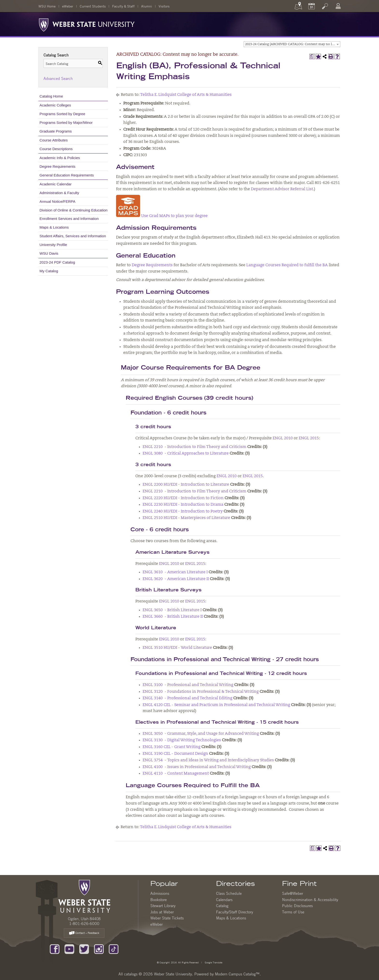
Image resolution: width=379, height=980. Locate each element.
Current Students (93, 6)
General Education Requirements (67, 175)
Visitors (164, 6)
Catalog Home (51, 96)
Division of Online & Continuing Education (74, 210)
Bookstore (159, 900)
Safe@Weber (293, 893)
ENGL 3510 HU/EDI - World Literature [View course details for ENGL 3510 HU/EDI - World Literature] (177, 648)
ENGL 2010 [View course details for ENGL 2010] (283, 438)
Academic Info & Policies (60, 158)
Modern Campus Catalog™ (237, 974)
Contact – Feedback (84, 933)
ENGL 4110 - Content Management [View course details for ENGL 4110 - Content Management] (176, 774)
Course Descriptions (56, 149)
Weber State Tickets (167, 918)
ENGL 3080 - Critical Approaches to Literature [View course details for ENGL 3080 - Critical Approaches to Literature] (186, 454)
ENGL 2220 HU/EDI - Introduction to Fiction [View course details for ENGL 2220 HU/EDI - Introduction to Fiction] (183, 498)
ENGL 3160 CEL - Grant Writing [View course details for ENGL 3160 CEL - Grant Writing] (171, 747)
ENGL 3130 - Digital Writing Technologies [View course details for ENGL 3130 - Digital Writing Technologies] (182, 740)
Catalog (222, 906)
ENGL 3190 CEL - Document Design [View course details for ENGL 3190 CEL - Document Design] (175, 754)
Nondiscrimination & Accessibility (310, 900)
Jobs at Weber (162, 912)
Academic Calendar (56, 184)
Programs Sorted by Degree (62, 114)
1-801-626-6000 (84, 924)
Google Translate (213, 962)
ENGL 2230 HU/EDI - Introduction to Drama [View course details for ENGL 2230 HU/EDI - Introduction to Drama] (183, 505)
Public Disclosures (297, 906)
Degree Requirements (58, 166)
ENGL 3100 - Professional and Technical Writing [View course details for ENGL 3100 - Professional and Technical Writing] (188, 685)
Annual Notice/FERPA (58, 201)
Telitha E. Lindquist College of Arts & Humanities (186, 95)
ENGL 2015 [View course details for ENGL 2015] (309, 438)
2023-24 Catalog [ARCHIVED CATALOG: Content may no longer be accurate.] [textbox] (293, 44)
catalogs (131, 974)
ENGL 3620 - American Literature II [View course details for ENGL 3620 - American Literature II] (176, 579)
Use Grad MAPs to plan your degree (162, 216)
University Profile (53, 245)
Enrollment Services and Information (69, 219)
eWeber (68, 6)
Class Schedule (229, 893)
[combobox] (292, 44)
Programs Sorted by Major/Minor (66, 122)
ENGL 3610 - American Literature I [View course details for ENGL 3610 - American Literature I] (175, 572)
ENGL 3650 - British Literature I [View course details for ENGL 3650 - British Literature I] (172, 610)
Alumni (147, 6)
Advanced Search (58, 78)
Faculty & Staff (123, 6)
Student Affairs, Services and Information (73, 236)
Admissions (160, 893)
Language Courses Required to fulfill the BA (287, 265)
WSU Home (47, 6)
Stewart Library (163, 906)
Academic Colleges (55, 105)
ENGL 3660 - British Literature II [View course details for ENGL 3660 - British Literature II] (173, 617)
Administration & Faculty (59, 193)
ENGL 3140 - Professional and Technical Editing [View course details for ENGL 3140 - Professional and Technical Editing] (187, 698)
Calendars (224, 900)
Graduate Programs (56, 131)
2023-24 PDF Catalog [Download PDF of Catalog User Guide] (57, 262)
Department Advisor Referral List (282, 189)
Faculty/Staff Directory (235, 912)
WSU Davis (49, 253)
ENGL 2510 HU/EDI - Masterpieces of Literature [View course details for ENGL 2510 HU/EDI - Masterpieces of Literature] (186, 518)
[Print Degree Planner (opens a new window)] (312, 56)
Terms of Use (293, 912)
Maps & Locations (54, 227)
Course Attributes (54, 140)
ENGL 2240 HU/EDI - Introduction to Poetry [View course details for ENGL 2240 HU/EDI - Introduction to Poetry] (183, 511)
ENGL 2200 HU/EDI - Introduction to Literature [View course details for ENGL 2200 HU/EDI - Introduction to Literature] (186, 485)
